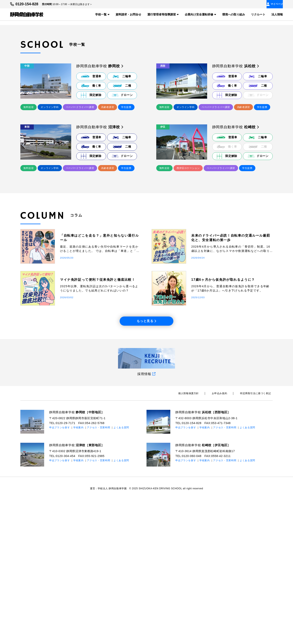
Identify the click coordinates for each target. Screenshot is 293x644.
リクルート (258, 14)
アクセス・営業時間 (99, 571)
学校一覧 (102, 14)
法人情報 (277, 14)
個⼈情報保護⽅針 (198, 537)
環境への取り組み (234, 14)
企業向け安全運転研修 (200, 14)
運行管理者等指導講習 (163, 14)
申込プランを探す (60, 571)
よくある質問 (121, 571)
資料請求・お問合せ (128, 14)
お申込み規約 (225, 537)
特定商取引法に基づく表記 (257, 537)
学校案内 (78, 571)
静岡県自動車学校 (79, 556)
